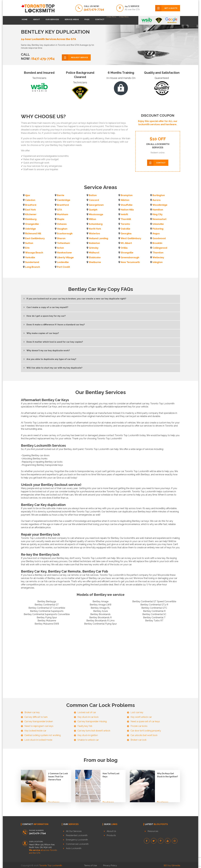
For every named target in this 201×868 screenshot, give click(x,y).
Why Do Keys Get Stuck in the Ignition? (167, 775)
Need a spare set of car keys (145, 721)
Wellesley (158, 257)
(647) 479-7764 (43, 59)
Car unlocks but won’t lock (144, 735)
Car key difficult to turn (36, 717)
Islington (157, 262)
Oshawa (62, 224)
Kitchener (31, 214)
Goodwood (159, 238)
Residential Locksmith (77, 835)
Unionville (158, 224)
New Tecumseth (130, 262)
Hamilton (158, 210)
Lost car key (137, 712)
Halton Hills (127, 210)
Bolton (93, 195)
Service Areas (85, 20)
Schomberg (96, 224)
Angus (156, 233)
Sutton (29, 243)
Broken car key (32, 712)
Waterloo (94, 233)
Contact (121, 20)
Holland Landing (98, 238)
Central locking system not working (43, 735)
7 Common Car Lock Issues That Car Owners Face (58, 777)
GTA (59, 210)
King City (157, 214)
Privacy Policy (110, 865)
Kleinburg (31, 219)
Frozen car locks (139, 726)
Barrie (61, 195)
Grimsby (94, 248)
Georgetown (96, 205)
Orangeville (32, 224)
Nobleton (94, 243)
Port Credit (63, 267)
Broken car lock (138, 740)
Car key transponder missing (92, 721)
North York (95, 229)
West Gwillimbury (131, 238)
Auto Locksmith (74, 848)
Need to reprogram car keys (39, 726)
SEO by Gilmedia (172, 865)
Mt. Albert (126, 243)
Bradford (31, 205)
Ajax (28, 195)
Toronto (125, 224)
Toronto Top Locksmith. (51, 865)
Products (111, 835)
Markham (63, 214)
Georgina (126, 233)
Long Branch (33, 267)
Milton (92, 219)
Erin (27, 248)
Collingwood (160, 248)
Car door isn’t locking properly (146, 731)
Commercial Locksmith (77, 844)
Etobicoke (95, 257)
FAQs (105, 20)
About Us (111, 831)
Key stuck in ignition (88, 735)
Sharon (61, 238)
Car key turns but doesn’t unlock (94, 731)
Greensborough (130, 257)
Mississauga (96, 214)
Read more (54, 799)
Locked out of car (87, 712)
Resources (153, 831)
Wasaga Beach (34, 253)
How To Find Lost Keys (111, 775)
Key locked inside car (35, 731)
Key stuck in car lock (88, 717)
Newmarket (159, 219)
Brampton (127, 195)
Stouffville (127, 205)
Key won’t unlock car (141, 717)
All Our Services (74, 831)
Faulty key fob (85, 726)
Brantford (63, 205)
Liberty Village (65, 257)
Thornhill (126, 219)
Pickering (158, 229)
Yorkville (30, 257)
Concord (94, 200)
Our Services (62, 20)
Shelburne (95, 262)
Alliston (125, 200)
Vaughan (62, 229)
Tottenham (63, 243)
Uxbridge (30, 229)
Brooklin (157, 243)
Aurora (156, 200)
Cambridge (64, 200)
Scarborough (65, 233)
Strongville (127, 253)
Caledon (30, 200)
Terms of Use (91, 865)
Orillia (124, 248)
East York (30, 210)
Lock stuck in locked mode (38, 740)
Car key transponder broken (39, 721)
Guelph (93, 210)
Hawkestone (64, 253)
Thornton (158, 253)
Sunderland (32, 262)
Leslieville (63, 262)
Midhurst (94, 253)
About (42, 20)
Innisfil (124, 214)
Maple (61, 219)
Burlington (159, 195)
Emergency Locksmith (77, 840)
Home (27, 20)
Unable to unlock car (88, 740)
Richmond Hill (33, 233)
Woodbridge (160, 205)
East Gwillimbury (35, 238)
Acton (60, 248)
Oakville (125, 229)
